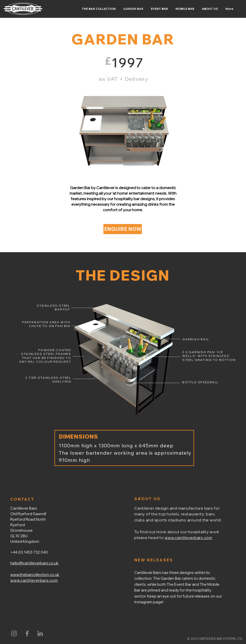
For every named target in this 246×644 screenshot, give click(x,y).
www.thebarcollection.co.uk (35, 575)
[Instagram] (14, 633)
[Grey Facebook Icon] (27, 633)
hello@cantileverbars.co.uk (34, 563)
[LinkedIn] (40, 633)
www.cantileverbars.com (189, 538)
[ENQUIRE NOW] (123, 229)
